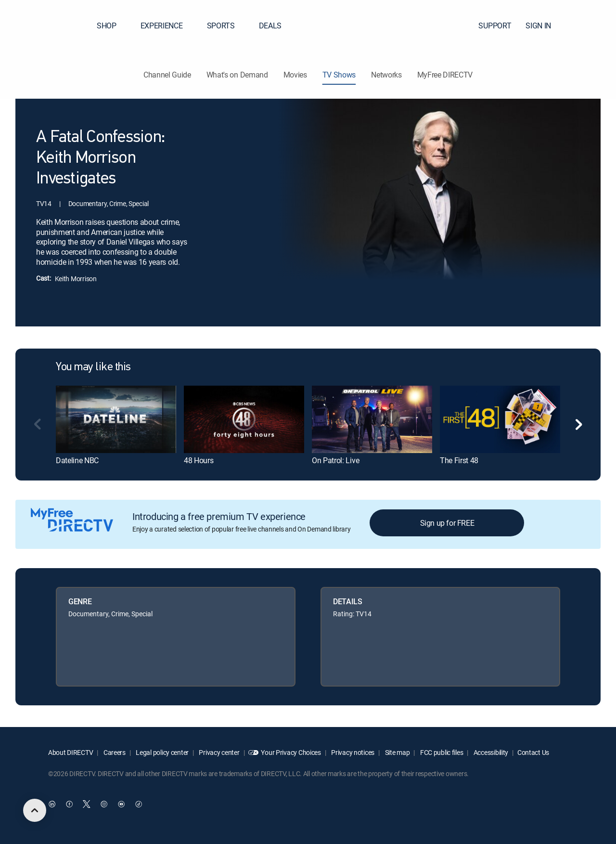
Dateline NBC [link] (77, 460)
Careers (114, 752)
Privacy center (219, 752)
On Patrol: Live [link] (335, 460)
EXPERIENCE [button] (167, 26)
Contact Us (533, 752)
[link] (116, 419)
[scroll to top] (35, 810)
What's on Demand (237, 75)
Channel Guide (167, 75)
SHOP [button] (112, 26)
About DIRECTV (71, 752)
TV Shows (339, 75)
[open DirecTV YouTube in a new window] (121, 804)
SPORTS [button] (227, 26)
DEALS (270, 26)
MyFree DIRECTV (445, 75)
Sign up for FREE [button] (447, 523)
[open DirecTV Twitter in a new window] (87, 804)
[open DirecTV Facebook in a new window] (69, 804)
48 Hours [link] (199, 460)
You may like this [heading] (93, 367)
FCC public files (441, 752)
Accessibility (490, 752)
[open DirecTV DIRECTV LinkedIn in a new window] (52, 804)
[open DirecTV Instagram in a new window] (104, 804)
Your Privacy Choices (291, 752)
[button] (591, 26)
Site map (397, 752)
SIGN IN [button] (544, 26)
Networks (386, 75)
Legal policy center (162, 752)
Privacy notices (353, 752)
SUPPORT (495, 26)
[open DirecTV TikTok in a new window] (139, 804)
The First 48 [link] (459, 460)
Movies (295, 75)
